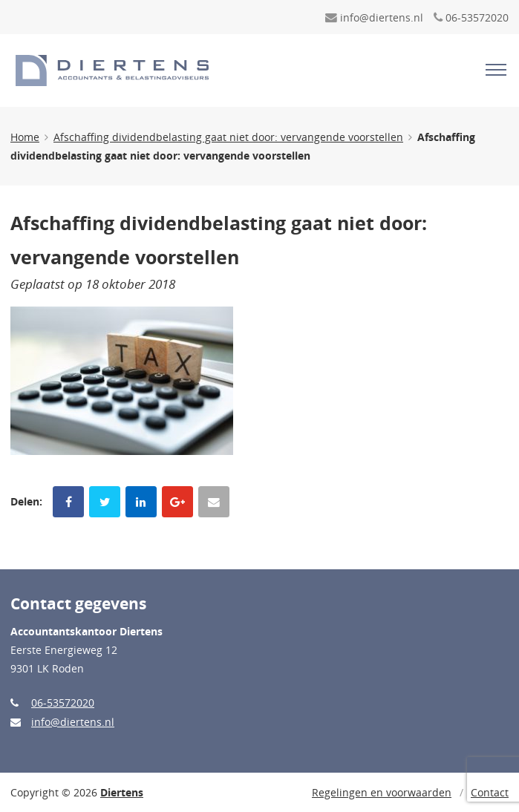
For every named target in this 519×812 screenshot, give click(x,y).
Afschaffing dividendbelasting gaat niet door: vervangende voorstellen (228, 137)
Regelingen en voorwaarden (382, 792)
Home (25, 137)
